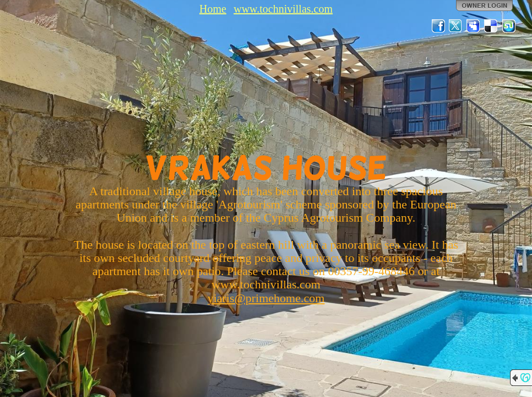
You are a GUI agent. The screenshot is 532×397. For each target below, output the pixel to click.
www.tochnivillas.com (283, 9)
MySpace (474, 26)
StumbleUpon (509, 26)
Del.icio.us (491, 26)
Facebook (438, 26)
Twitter (456, 26)
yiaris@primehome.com (266, 298)
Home (213, 9)
